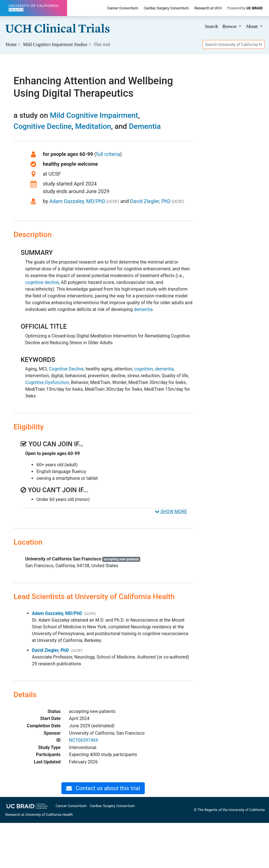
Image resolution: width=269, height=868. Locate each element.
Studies (55, 44)
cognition (143, 369)
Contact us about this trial (103, 788)
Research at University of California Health (39, 815)
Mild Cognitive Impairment (94, 115)
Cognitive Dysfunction (47, 382)
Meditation (93, 126)
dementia (143, 309)
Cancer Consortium (123, 8)
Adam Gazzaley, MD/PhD (77, 201)
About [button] (252, 26)
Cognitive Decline (43, 126)
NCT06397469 (84, 740)
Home (11, 44)
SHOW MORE (171, 512)
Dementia (145, 126)
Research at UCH (208, 8)
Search (211, 26)
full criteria (108, 154)
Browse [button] (230, 26)
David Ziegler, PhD (150, 201)
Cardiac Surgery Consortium (166, 8)
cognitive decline (42, 282)
